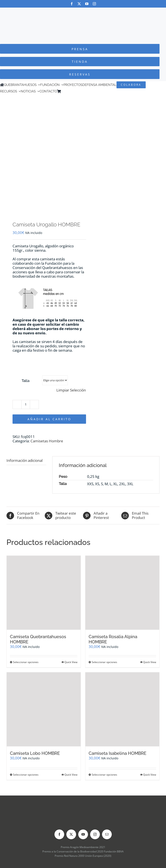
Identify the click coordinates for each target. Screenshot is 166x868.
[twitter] (79, 4)
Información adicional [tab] (25, 460)
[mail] (107, 834)
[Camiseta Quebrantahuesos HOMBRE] (44, 593)
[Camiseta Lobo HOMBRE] (44, 709)
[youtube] (87, 4)
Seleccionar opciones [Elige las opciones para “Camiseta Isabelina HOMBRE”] (104, 775)
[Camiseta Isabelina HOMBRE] (122, 709)
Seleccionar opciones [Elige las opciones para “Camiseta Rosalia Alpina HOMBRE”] (104, 662)
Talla (26, 381)
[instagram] (94, 4)
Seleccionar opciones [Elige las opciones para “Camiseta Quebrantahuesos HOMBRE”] (26, 662)
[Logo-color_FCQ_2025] (83, 12)
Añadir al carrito (49, 419)
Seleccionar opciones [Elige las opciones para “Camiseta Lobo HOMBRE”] (26, 775)
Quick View (71, 662)
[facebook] (72, 4)
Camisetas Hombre (47, 441)
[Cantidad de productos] (26, 404)
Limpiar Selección (71, 390)
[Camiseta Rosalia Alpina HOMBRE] (122, 593)
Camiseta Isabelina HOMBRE (117, 753)
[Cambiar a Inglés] (69, 91)
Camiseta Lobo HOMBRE (35, 753)
